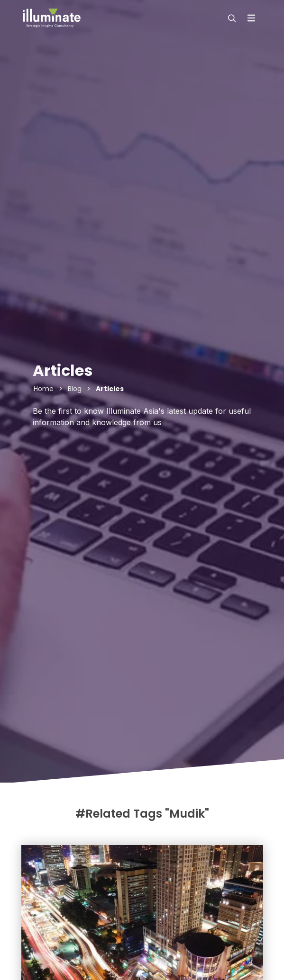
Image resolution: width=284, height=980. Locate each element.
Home (44, 389)
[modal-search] (231, 18)
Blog (75, 389)
